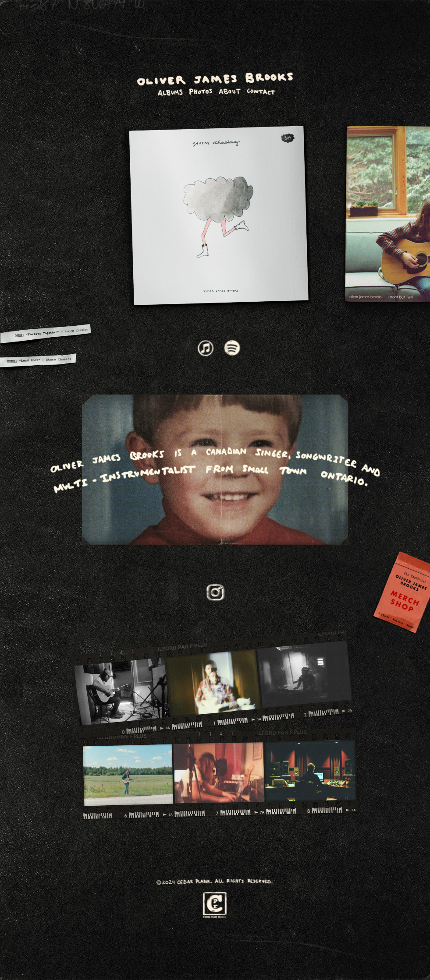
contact (260, 91)
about (229, 91)
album (170, 91)
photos (201, 91)
